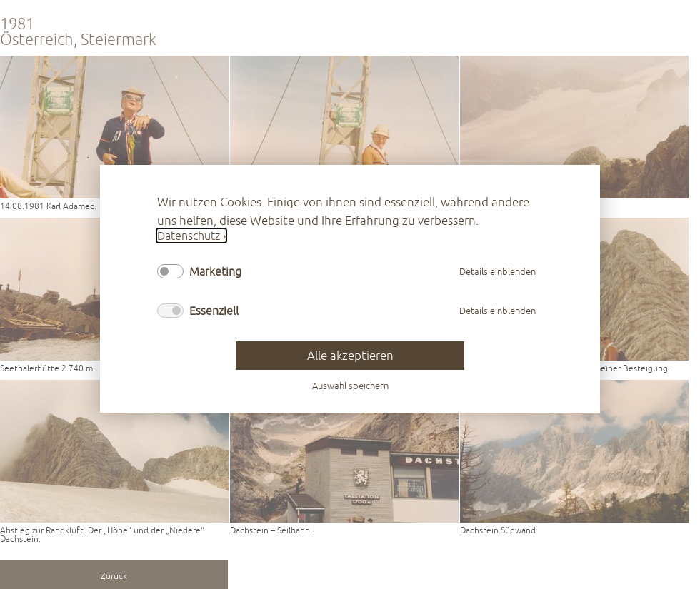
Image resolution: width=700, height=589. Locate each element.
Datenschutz (189, 236)
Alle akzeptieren (350, 356)
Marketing (215, 271)
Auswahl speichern (350, 387)
